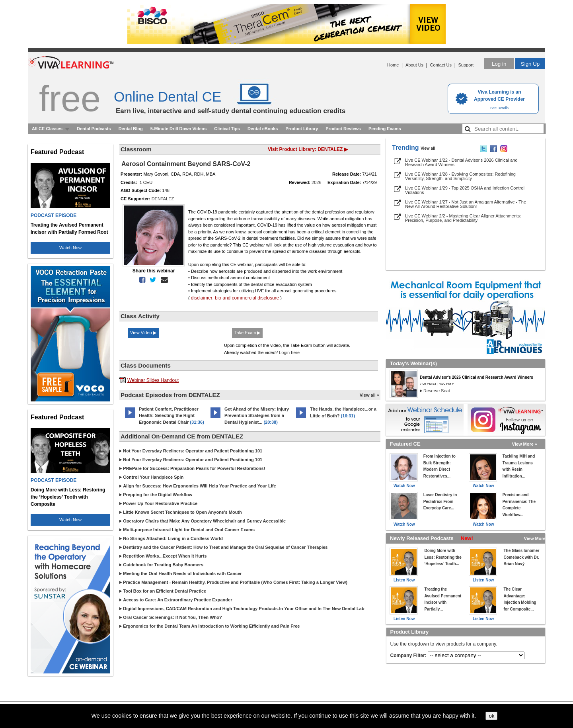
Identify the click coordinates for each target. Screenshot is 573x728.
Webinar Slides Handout (153, 380)
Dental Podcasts (94, 129)
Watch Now (70, 248)
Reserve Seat (437, 391)
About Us (414, 65)
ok (491, 716)
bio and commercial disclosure (247, 298)
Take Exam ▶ (247, 333)
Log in (499, 64)
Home (393, 65)
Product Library (302, 129)
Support (466, 65)
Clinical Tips (227, 129)
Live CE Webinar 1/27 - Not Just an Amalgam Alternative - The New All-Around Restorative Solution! (466, 204)
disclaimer (202, 298)
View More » (525, 444)
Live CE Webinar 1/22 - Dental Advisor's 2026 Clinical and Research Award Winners (461, 162)
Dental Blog (131, 129)
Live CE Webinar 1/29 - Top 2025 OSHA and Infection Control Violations (465, 190)
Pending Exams (385, 129)
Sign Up (530, 64)
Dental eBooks (263, 129)
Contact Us (441, 65)
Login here (289, 352)
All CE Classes (47, 129)
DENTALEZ (163, 199)
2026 (316, 182)
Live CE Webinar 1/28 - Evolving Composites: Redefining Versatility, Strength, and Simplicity (460, 176)
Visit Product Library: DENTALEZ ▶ (308, 149)
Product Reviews (343, 129)
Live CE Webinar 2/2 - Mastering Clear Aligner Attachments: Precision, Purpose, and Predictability (463, 218)
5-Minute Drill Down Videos (179, 129)
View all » (369, 395)
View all (428, 148)
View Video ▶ (143, 333)
